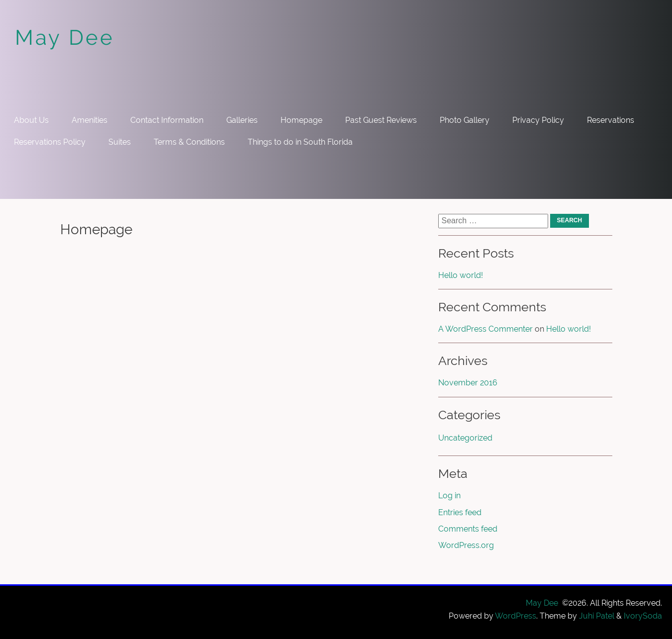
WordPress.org (466, 545)
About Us (31, 120)
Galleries (242, 120)
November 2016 (468, 383)
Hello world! (461, 275)
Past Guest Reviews (381, 120)
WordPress (516, 616)
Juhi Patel (597, 616)
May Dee (65, 38)
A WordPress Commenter (485, 329)
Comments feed (468, 529)
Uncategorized (465, 438)
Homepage (301, 120)
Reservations (611, 120)
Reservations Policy (50, 142)
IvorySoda (643, 616)
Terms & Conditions (189, 142)
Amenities (90, 120)
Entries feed (460, 512)
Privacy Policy (538, 120)
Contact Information (167, 120)
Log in (449, 496)
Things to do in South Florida (300, 142)
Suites (120, 142)
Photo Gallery (465, 120)
